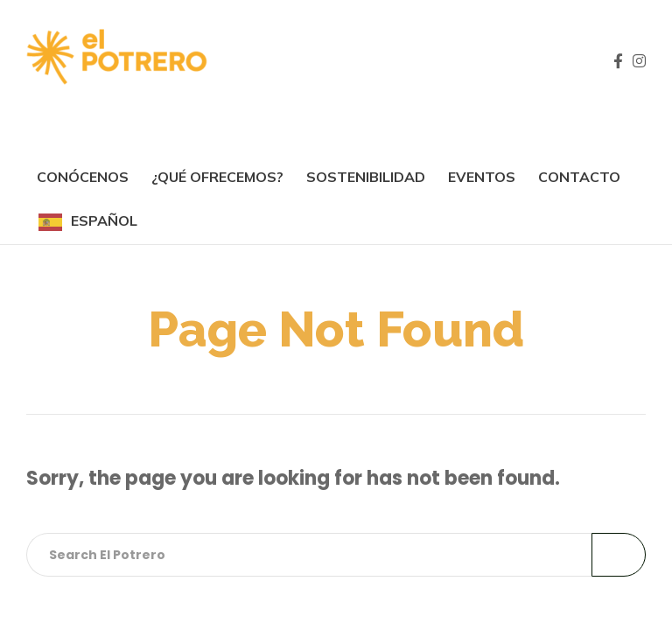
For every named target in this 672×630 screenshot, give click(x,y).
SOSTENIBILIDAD (366, 177)
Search (619, 555)
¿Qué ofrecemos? (217, 177)
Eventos (482, 177)
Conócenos (83, 177)
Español (104, 220)
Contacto (579, 177)
